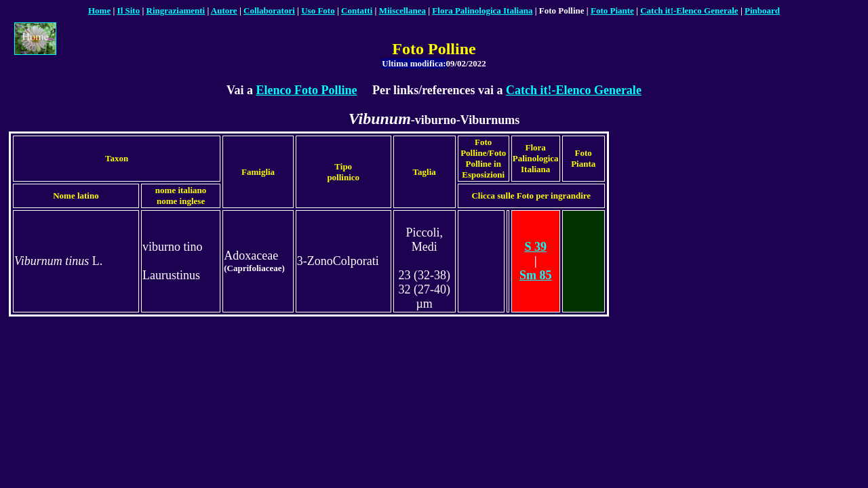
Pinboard (762, 11)
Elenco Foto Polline (306, 90)
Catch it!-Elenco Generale (574, 90)
